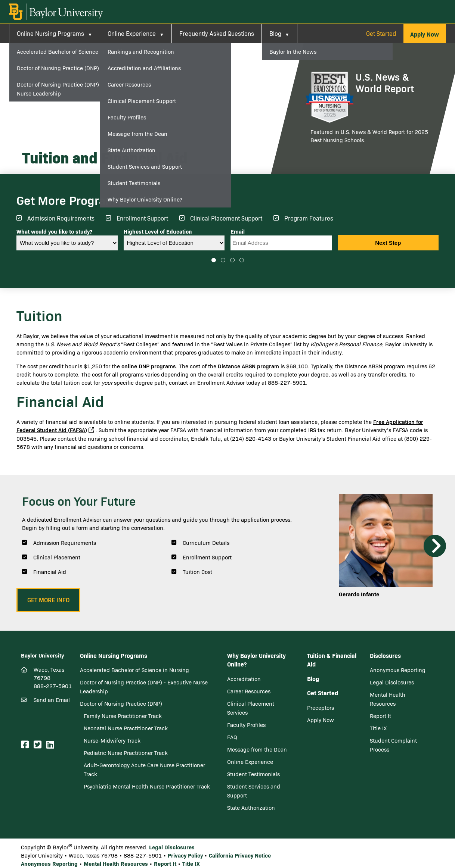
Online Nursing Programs (50, 33)
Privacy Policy (185, 855)
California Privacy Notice (240, 855)
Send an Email (52, 700)
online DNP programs (149, 366)
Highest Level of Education (158, 231)
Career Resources (249, 691)
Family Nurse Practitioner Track (123, 716)
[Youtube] (60, 745)
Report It (380, 716)
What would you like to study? (54, 231)
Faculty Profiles (246, 725)
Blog (275, 33)
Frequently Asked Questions (217, 33)
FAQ (232, 737)
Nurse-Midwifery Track (112, 740)
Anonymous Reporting (398, 670)
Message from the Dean (257, 749)
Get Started (381, 33)
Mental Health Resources (116, 863)
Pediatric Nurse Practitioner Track (126, 753)
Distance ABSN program (248, 366)
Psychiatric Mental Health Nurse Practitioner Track (147, 786)
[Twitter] (39, 745)
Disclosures (385, 655)
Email (238, 231)
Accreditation (244, 679)
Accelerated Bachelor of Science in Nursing (134, 670)
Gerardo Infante (359, 594)
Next (435, 546)
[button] (425, 34)
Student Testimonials (253, 774)
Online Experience (132, 33)
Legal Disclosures (392, 682)
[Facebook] (26, 745)
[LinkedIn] (51, 745)
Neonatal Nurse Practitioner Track (126, 728)
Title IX (378, 728)
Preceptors (321, 708)
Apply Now (321, 720)
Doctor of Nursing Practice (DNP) (121, 703)
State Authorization (251, 808)
